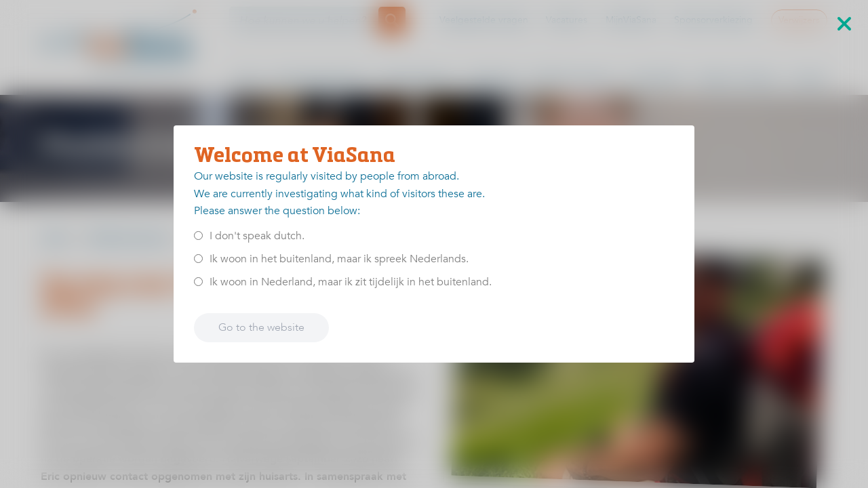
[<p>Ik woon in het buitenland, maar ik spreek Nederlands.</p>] (198, 259)
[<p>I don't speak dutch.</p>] (198, 236)
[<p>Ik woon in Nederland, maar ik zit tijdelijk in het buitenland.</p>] (198, 282)
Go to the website (261, 327)
